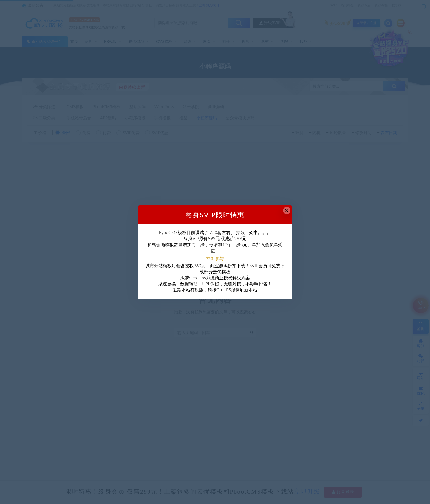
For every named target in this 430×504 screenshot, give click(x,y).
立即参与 (215, 258)
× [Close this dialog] (287, 211)
